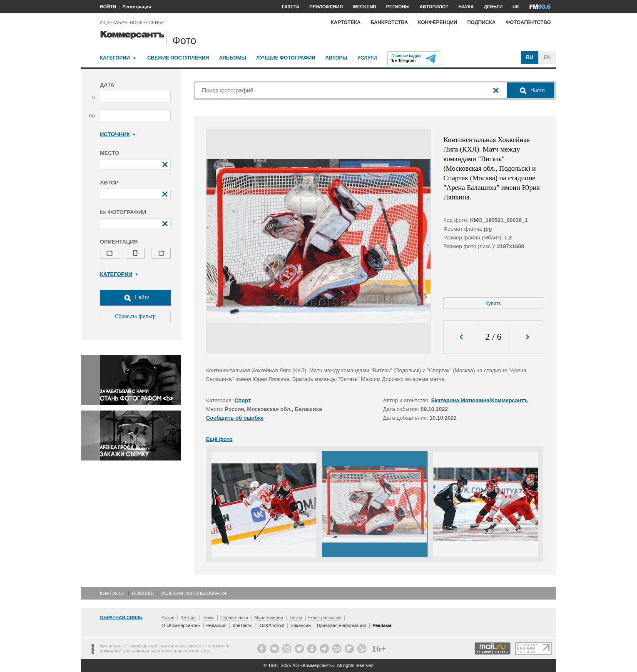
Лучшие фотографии (286, 58)
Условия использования (194, 593)
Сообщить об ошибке (235, 418)
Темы (209, 617)
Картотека (346, 22)
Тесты (296, 617)
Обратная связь (121, 617)
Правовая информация (341, 625)
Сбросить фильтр (135, 316)
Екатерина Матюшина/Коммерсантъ (480, 400)
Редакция (216, 625)
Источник (118, 134)
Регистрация (137, 7)
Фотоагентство (528, 22)
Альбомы (233, 58)
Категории (115, 58)
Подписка (481, 22)
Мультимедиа (269, 617)
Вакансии (301, 625)
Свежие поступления (178, 58)
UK (516, 7)
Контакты (112, 593)
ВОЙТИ (108, 7)
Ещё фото (219, 439)
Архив (168, 617)
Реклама (382, 625)
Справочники (234, 617)
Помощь (143, 593)
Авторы (336, 58)
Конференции (438, 22)
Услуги (367, 58)
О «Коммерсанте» (181, 625)
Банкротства (389, 22)
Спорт (243, 400)
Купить (493, 304)
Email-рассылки (325, 617)
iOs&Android (271, 625)
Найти (135, 298)
